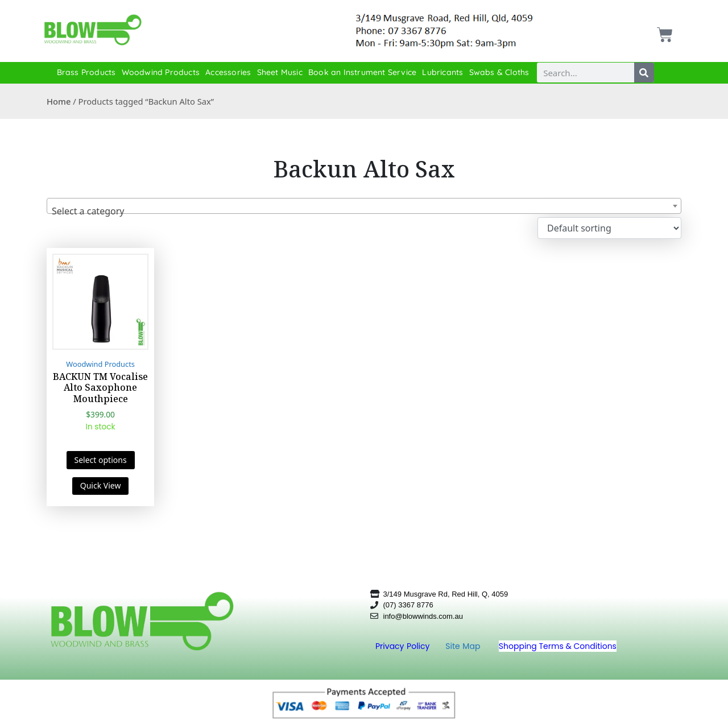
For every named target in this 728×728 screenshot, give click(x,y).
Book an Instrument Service (362, 72)
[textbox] (364, 211)
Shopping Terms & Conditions (558, 646)
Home (59, 101)
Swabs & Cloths (499, 72)
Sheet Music (280, 72)
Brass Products (86, 72)
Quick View (101, 485)
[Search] (644, 73)
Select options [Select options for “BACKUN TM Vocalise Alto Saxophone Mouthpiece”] (101, 460)
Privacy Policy (404, 646)
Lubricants (442, 72)
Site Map (464, 646)
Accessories (228, 72)
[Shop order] (609, 228)
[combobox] (364, 206)
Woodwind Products (161, 72)
